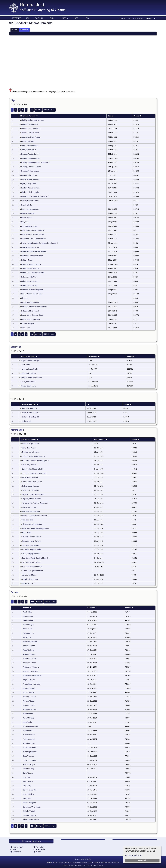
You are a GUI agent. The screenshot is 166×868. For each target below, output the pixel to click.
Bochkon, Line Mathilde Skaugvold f (35, 196)
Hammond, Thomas (28, 373)
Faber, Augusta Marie (29, 277)
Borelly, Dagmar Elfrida (30, 201)
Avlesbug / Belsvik (30, 752)
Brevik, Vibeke (27, 205)
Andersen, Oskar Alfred (30, 133)
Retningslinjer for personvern (93, 865)
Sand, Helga (27, 533)
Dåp (111, 116)
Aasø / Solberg (28, 650)
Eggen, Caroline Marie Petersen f (35, 473)
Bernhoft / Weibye (30, 815)
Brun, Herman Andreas (30, 209)
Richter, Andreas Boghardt (32, 524)
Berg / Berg (27, 786)
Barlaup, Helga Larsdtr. (31, 444)
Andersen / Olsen (29, 663)
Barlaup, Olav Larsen (29, 175)
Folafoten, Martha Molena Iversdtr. (34, 307)
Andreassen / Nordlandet (32, 676)
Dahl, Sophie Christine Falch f (33, 235)
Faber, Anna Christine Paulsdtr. (33, 273)
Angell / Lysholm (29, 680)
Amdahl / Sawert (29, 654)
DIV (87, 18)
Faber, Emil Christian (30, 477)
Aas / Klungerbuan (30, 642)
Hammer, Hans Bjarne (30, 490)
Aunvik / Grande (29, 739)
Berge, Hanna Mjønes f (30, 413)
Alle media (40, 849)
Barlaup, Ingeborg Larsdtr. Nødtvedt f (35, 163)
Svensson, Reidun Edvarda (32, 567)
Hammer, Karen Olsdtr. (29, 369)
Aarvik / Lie (27, 637)
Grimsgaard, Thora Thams (32, 482)
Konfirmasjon (101, 439)
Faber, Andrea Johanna (30, 269)
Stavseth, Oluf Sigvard (30, 545)
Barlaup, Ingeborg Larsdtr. (31, 158)
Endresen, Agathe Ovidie (31, 247)
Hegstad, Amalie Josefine (32, 499)
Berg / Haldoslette (30, 790)
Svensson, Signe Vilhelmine (32, 571)
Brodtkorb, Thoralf (29, 465)
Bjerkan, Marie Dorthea (31, 452)
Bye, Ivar (25, 222)
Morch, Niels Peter (29, 507)
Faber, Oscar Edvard (29, 285)
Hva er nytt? (18, 847)
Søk (27, 18)
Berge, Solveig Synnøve (30, 179)
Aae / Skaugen (28, 625)
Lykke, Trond (27, 421)
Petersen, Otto (27, 520)
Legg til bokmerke (136, 19)
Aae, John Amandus (29, 408)
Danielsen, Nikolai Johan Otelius (33, 239)
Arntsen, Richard (27, 141)
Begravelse (94, 356)
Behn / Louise (28, 773)
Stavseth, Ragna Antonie (31, 550)
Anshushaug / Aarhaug (31, 684)
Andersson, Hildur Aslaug (31, 137)
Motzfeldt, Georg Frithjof (31, 511)
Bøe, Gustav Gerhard (29, 226)
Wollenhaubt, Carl (29, 583)
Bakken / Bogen (29, 765)
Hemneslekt (32, 5)
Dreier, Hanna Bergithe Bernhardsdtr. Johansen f (40, 243)
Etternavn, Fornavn (29, 116)
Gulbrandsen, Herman (30, 486)
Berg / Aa (26, 777)
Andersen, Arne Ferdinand (31, 129)
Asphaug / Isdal (29, 705)
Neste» (38, 110)
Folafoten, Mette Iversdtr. (31, 311)
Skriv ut (122, 19)
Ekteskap (92, 608)
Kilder (38, 852)
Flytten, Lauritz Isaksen (30, 302)
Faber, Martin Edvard (29, 281)
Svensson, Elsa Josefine (31, 562)
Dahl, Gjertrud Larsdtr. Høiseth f (33, 230)
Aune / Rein (27, 722)
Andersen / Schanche (31, 667)
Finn (52, 18)
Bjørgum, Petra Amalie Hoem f (33, 456)
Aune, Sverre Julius (29, 150)
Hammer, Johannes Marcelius (33, 494)
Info (76, 18)
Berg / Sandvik (28, 794)
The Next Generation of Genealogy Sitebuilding (72, 862)
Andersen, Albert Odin (29, 124)
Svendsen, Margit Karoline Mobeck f (36, 558)
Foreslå (24, 30)
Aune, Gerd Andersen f (30, 146)
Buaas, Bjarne (27, 218)
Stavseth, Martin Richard (31, 541)
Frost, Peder (26, 365)
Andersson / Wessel (30, 671)
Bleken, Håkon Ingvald (30, 417)
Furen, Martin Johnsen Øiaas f (33, 315)
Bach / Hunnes (28, 756)
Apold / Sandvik (29, 692)
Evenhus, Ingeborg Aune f (31, 264)
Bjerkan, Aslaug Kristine (30, 188)
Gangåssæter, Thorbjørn (30, 319)
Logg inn (38, 18)
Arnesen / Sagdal (29, 697)
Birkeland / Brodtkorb (31, 820)
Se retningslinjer (133, 855)
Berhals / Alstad (29, 811)
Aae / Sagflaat (28, 620)
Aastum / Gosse (29, 646)
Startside (16, 18)
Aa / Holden (27, 612)
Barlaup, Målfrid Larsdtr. (30, 171)
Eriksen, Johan (27, 260)
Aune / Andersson (30, 709)
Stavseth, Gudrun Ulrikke (31, 537)
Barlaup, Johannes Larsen (31, 167)
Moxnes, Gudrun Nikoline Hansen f (35, 516)
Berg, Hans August (29, 448)
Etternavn (17, 852)
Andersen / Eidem (30, 659)
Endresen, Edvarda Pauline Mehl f (34, 251)
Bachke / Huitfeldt (29, 760)
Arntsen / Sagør (29, 701)
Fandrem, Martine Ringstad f (32, 290)
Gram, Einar (26, 328)
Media (65, 18)
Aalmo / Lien (27, 629)
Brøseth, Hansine (28, 213)
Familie (27, 608)
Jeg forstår (142, 860)
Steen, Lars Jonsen (28, 382)
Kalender (40, 847)
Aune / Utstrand (29, 735)
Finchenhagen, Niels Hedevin (32, 294)
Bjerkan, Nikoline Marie (30, 192)
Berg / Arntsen (28, 781)
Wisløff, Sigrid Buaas (30, 579)
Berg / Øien (27, 798)
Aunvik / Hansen (29, 743)
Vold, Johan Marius (29, 575)
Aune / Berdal (28, 714)
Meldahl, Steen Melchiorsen (31, 377)
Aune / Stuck (28, 731)
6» (32, 110)
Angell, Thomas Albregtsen (31, 361)
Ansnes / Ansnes (29, 688)
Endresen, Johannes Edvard (32, 256)
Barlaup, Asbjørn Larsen (30, 154)
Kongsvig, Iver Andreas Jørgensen (35, 503)
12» (32, 602)
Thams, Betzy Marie (28, 386)
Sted (14, 30)
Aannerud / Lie (28, 633)
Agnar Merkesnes (76, 865)
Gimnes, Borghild (28, 324)
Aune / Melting (28, 718)
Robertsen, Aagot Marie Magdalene (35, 528)
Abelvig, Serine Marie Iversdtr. (33, 120)
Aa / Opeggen (28, 616)
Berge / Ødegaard (30, 803)
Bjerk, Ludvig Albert (29, 184)
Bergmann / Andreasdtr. (32, 807)
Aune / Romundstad (30, 726)
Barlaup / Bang (28, 769)
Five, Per (25, 298)
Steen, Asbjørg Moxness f (32, 554)
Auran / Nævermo (30, 748)
